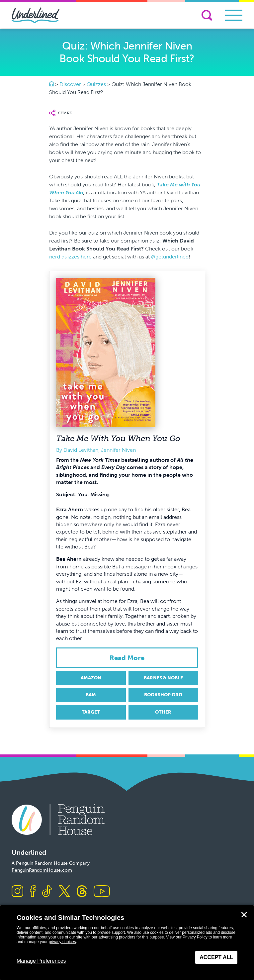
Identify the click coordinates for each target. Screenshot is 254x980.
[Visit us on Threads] (82, 892)
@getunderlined (170, 257)
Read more (127, 658)
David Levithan (81, 450)
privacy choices (62, 942)
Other (163, 712)
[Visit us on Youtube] (102, 892)
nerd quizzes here (70, 257)
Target (91, 712)
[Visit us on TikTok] (47, 892)
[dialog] (127, 943)
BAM (91, 695)
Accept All (216, 957)
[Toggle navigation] (234, 15)
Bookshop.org (163, 695)
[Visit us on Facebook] (33, 892)
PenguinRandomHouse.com (42, 870)
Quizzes (96, 84)
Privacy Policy (195, 937)
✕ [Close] (244, 915)
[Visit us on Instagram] (17, 892)
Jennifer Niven (118, 450)
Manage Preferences (41, 961)
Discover (70, 84)
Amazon (91, 678)
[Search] (207, 15)
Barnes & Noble (163, 678)
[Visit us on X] (64, 892)
